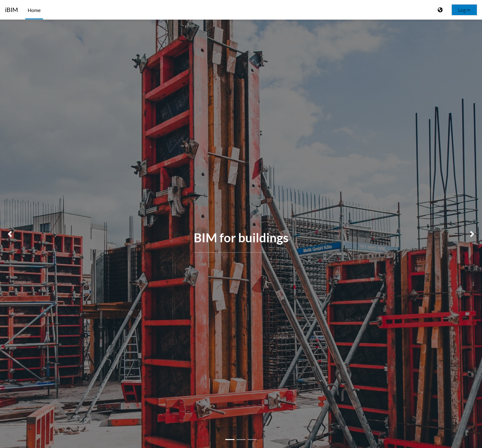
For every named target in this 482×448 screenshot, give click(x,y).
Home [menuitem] (34, 10)
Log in (464, 10)
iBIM (11, 10)
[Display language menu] (441, 10)
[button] (10, 234)
